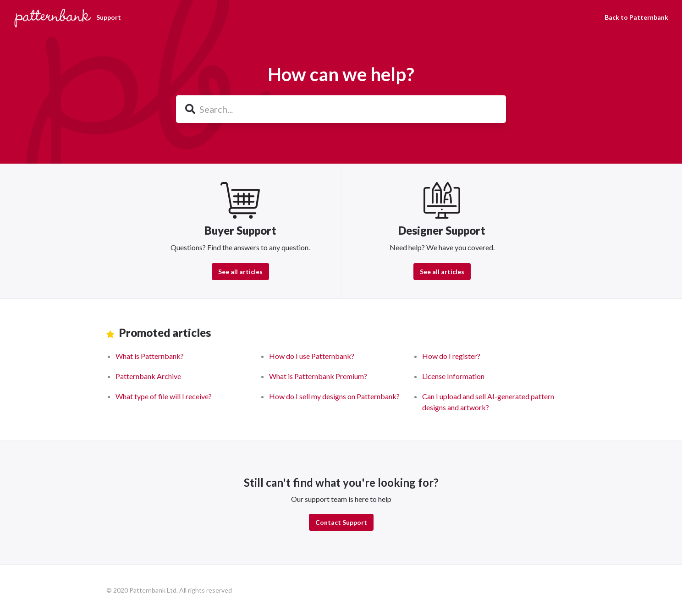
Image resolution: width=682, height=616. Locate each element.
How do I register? (451, 356)
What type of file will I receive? (164, 396)
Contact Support (341, 522)
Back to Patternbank (636, 17)
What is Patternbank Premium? (318, 376)
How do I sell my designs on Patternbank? (334, 396)
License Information (453, 376)
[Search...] (341, 109)
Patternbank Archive (148, 376)
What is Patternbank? (150, 356)
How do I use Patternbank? (312, 356)
